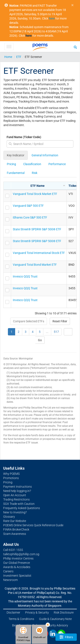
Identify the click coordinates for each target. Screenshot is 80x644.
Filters (66, 637)
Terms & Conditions (21, 619)
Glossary (9, 517)
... (47, 332)
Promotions (11, 478)
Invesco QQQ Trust (25, 276)
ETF (19, 57)
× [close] (72, 5)
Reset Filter (60, 321)
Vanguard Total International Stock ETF (39, 253)
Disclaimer (13, 612)
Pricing (11, 164)
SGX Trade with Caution (19, 504)
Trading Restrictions (16, 499)
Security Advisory (57, 625)
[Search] (75, 47)
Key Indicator (16, 155)
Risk (35, 173)
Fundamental (16, 173)
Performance (57, 164)
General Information (45, 155)
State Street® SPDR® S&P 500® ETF (37, 229)
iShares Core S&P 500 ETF (30, 217)
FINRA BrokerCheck (16, 529)
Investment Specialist (17, 576)
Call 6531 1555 (13, 550)
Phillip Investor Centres (18, 558)
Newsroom (10, 580)
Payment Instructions (17, 487)
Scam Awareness (15, 534)
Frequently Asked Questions (22, 508)
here (52, 18)
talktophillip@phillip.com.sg (21, 554)
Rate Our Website (15, 521)
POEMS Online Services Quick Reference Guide (33, 525)
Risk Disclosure (64, 612)
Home (8, 57)
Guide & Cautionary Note (55, 619)
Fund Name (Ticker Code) (24, 137)
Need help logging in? (17, 491)
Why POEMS (11, 474)
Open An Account (15, 495)
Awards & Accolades (17, 567)
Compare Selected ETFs (29, 321)
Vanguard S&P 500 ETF (28, 206)
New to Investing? (15, 512)
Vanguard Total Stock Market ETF (35, 194)
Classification (32, 164)
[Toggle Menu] (9, 47)
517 (56, 332)
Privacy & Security (37, 612)
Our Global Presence (17, 563)
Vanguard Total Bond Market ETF (35, 265)
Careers (8, 571)
